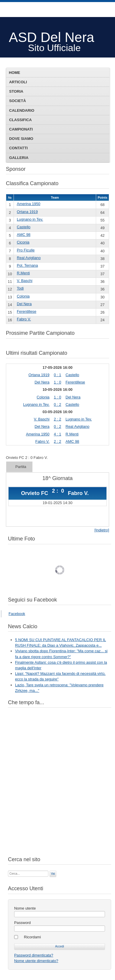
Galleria (19, 158)
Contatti (18, 148)
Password (22, 923)
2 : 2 (58, 419)
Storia (16, 91)
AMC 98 (24, 235)
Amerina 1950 (29, 204)
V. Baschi (25, 281)
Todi (20, 288)
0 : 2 (58, 404)
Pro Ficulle (26, 250)
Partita (21, 467)
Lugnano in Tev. (30, 219)
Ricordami (32, 937)
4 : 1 (58, 434)
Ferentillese (27, 311)
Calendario (22, 110)
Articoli (18, 82)
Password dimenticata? (34, 955)
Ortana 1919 (27, 212)
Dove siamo (21, 139)
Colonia (23, 296)
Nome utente (25, 908)
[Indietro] (102, 530)
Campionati (21, 129)
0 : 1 (58, 375)
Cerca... (8, 870)
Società (18, 101)
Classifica (20, 120)
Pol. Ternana (27, 265)
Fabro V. (24, 319)
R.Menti (23, 273)
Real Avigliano (29, 258)
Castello (24, 227)
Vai (53, 874)
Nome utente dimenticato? (36, 961)
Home (14, 73)
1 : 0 (58, 382)
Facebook (17, 614)
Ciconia (23, 242)
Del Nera (24, 304)
